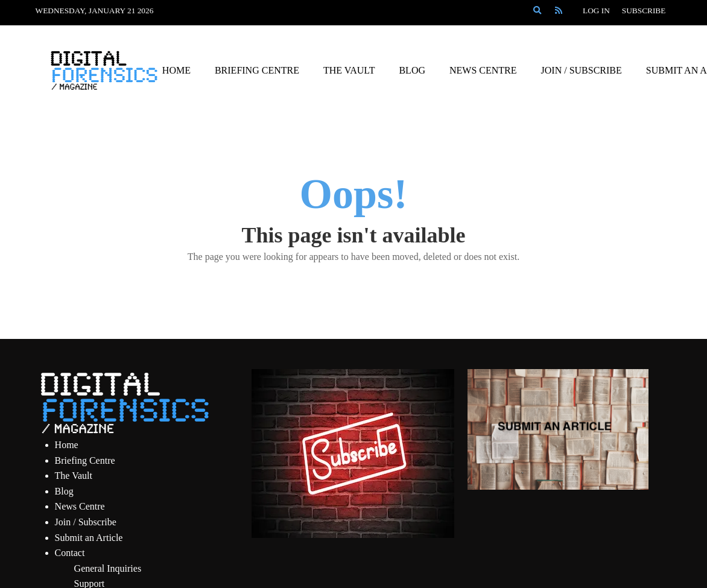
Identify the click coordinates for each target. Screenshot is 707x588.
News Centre (80, 506)
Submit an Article (89, 538)
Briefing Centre (85, 460)
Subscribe (644, 11)
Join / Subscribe (86, 522)
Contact (70, 553)
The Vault (74, 476)
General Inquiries (108, 568)
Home (67, 445)
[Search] (537, 11)
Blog (64, 491)
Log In (596, 11)
